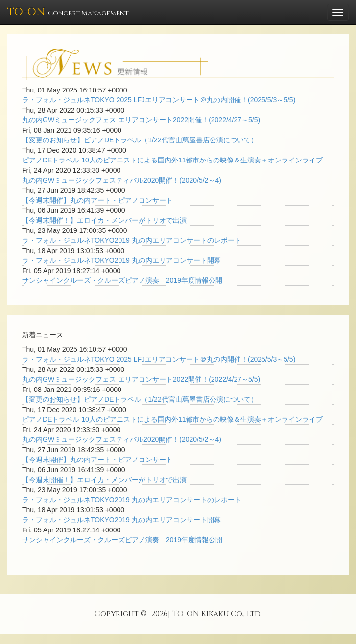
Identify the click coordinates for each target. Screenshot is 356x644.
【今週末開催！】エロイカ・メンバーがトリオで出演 (104, 220)
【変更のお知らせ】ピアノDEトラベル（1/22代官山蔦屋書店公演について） (140, 140)
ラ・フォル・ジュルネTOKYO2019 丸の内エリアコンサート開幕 (121, 260)
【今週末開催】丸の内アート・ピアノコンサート (97, 200)
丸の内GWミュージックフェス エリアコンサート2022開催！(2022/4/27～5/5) (141, 120)
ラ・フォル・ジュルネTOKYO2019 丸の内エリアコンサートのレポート (132, 240)
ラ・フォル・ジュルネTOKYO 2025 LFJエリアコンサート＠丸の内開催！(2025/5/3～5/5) (159, 100)
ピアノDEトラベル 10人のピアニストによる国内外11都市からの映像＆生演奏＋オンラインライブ (172, 160)
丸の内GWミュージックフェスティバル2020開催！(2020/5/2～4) (122, 180)
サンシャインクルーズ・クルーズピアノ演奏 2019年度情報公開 (122, 280)
